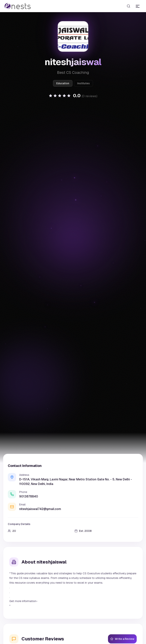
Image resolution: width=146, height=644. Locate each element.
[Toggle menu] (138, 6)
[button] (73, 96)
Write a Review (122, 639)
